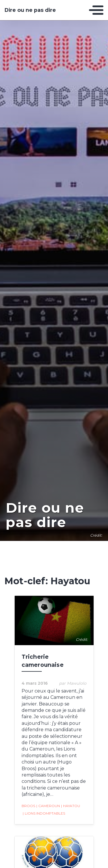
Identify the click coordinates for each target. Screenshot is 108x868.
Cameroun (48, 806)
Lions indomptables (44, 813)
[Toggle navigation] (96, 10)
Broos (28, 806)
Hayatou (71, 806)
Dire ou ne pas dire (30, 10)
